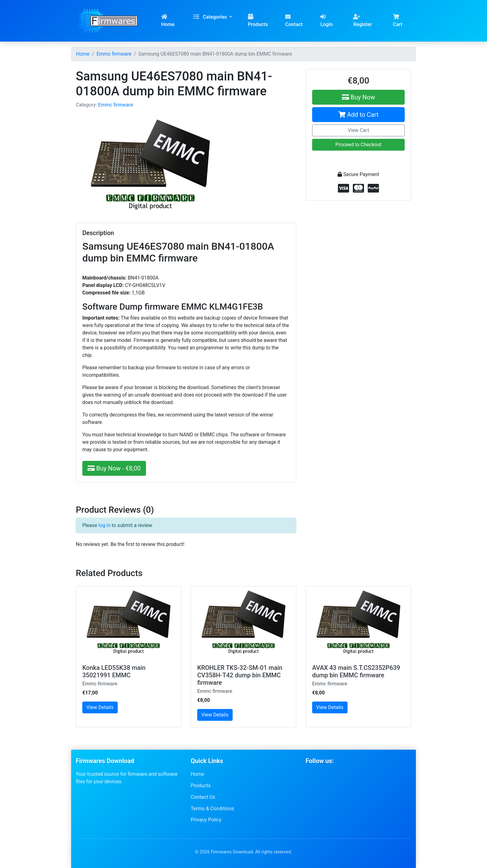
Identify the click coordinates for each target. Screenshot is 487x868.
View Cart (359, 130)
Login (326, 21)
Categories (211, 17)
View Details (100, 707)
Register (362, 21)
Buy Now (359, 97)
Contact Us (203, 797)
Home (168, 21)
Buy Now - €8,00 (114, 468)
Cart (398, 21)
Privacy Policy (206, 820)
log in (105, 525)
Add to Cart (359, 115)
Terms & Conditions (212, 808)
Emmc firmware (116, 105)
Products (258, 21)
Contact (294, 21)
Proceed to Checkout (358, 145)
